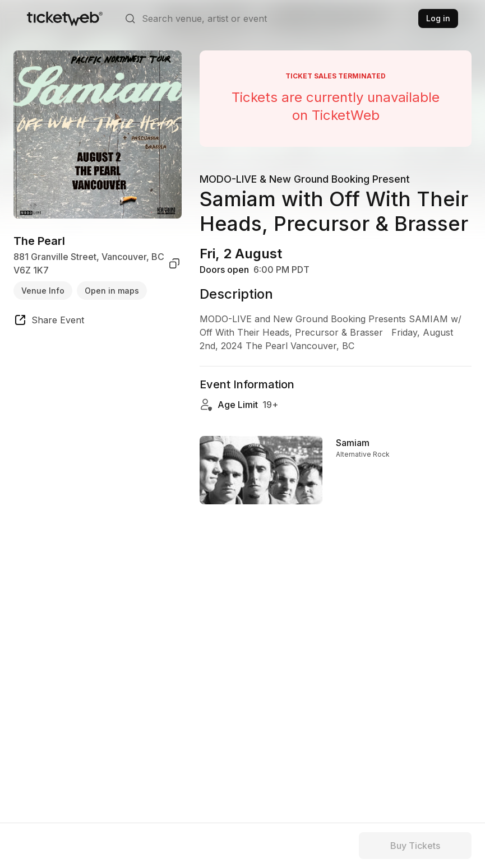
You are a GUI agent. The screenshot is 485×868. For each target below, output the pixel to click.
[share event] (49, 322)
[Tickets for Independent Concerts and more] (65, 18)
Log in (438, 18)
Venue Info (43, 291)
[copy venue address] (174, 263)
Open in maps (112, 291)
